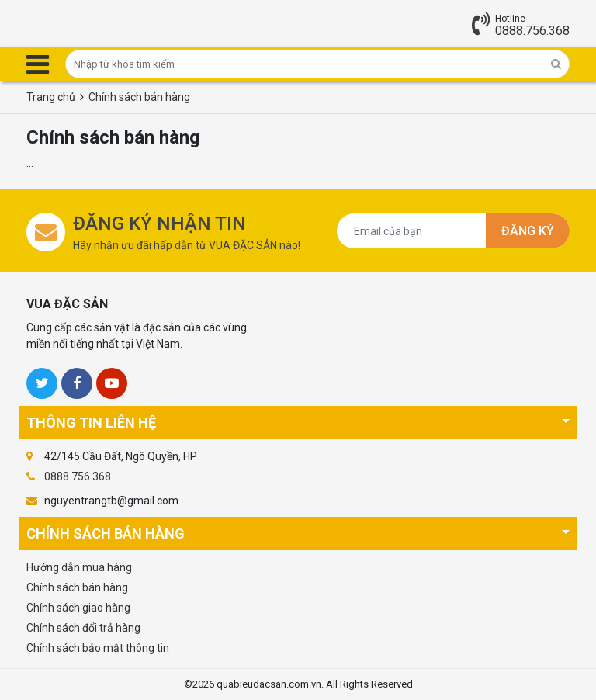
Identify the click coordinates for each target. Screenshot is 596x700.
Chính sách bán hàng (77, 587)
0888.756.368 (532, 31)
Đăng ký (528, 231)
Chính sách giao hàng (78, 608)
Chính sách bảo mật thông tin (98, 648)
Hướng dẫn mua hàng (79, 567)
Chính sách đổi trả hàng (83, 628)
